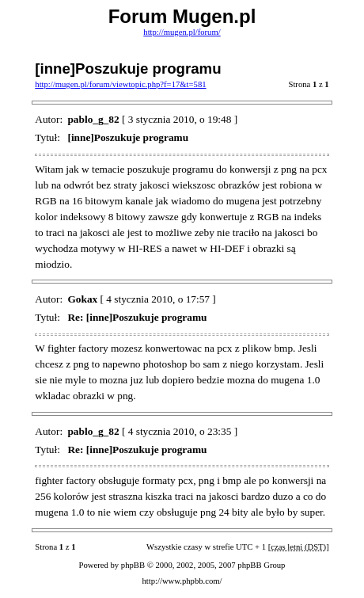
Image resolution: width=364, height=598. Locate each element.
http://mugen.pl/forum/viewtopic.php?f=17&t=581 (120, 84)
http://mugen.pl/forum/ (182, 32)
